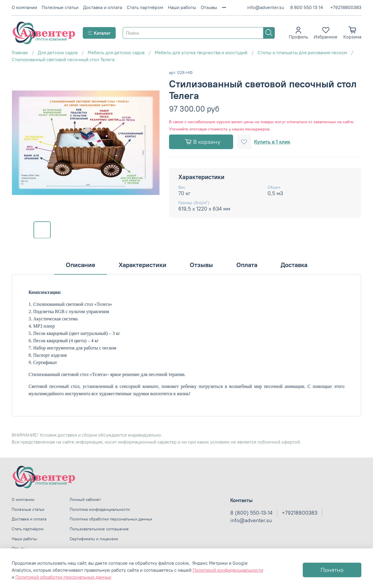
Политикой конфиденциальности (228, 570)
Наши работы (182, 7)
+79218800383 (346, 7)
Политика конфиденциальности (100, 509)
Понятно (332, 570)
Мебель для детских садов (116, 52)
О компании (24, 7)
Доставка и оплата (103, 7)
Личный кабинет (85, 499)
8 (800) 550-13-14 (251, 513)
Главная (20, 52)
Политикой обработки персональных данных (63, 577)
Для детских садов (58, 52)
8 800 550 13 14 (307, 7)
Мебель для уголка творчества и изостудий (201, 52)
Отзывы (209, 7)
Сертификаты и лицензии (94, 539)
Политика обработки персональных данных (111, 519)
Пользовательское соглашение (99, 529)
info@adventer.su (266, 7)
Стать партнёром (145, 7)
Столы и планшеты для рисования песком (302, 52)
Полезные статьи (60, 7)
